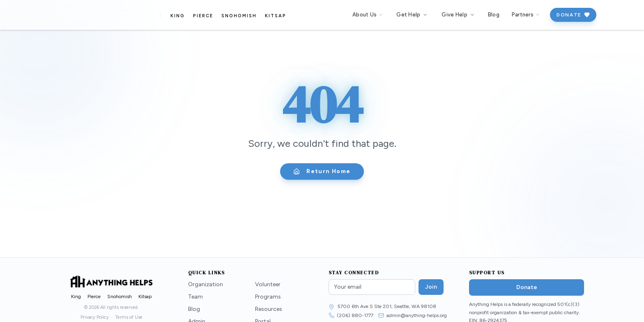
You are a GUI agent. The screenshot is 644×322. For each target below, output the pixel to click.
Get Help (412, 15)
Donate (573, 15)
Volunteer (268, 284)
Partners (526, 15)
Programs (268, 297)
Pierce (205, 16)
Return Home (322, 171)
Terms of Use (129, 317)
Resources (269, 309)
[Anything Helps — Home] (100, 15)
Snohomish (241, 16)
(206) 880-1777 (355, 315)
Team (195, 297)
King (180, 16)
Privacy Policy (95, 317)
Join (431, 287)
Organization (206, 284)
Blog (494, 15)
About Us (368, 15)
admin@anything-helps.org (417, 315)
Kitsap (277, 16)
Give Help (458, 15)
